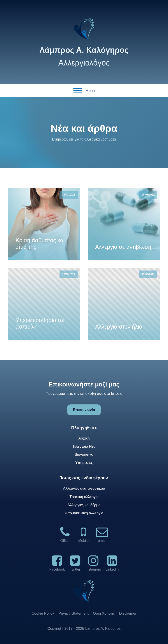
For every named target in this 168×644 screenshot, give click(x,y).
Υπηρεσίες (84, 463)
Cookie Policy (43, 613)
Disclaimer (128, 613)
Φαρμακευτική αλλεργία (84, 513)
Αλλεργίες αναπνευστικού (84, 488)
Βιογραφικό (84, 455)
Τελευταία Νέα (84, 446)
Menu (84, 91)
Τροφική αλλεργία (84, 497)
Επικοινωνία (84, 410)
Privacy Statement (73, 613)
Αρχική (84, 438)
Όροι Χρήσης (104, 613)
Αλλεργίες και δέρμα (84, 505)
